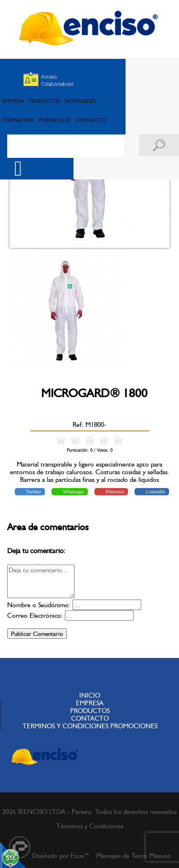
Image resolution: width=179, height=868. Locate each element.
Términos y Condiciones (90, 826)
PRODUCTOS (44, 101)
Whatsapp (73, 491)
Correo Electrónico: (35, 615)
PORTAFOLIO (55, 120)
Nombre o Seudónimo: (39, 605)
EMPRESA (13, 101)
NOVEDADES (80, 101)
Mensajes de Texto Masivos (133, 856)
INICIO (90, 695)
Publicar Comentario (37, 634)
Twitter (33, 491)
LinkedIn (155, 491)
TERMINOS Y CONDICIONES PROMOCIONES (90, 726)
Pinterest (114, 491)
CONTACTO (90, 120)
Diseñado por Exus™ (61, 856)
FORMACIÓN (18, 120)
